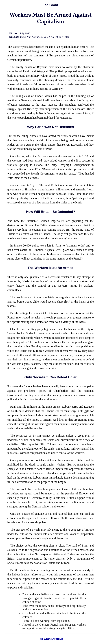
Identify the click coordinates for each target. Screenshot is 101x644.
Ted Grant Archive (51, 639)
